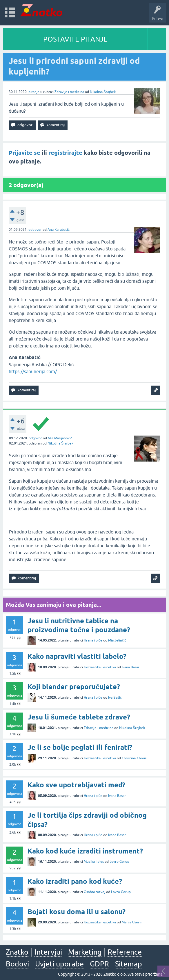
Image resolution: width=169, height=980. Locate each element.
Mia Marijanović (60, 438)
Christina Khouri (135, 758)
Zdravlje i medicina (69, 92)
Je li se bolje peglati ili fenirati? (80, 747)
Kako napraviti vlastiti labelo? (77, 656)
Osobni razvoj (95, 892)
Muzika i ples (94, 862)
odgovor (35, 230)
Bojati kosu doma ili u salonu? (77, 912)
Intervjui (48, 952)
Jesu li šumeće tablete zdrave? (79, 717)
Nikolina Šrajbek (103, 92)
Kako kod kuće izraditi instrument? (85, 851)
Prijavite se (24, 153)
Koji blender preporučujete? (74, 687)
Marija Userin (132, 922)
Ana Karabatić (59, 230)
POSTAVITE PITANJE (75, 39)
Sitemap (129, 964)
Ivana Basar (131, 667)
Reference (125, 952)
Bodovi (17, 964)
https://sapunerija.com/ (33, 371)
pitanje (34, 92)
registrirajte (65, 153)
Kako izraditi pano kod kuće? (75, 881)
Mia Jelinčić (117, 640)
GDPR (99, 964)
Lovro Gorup (119, 862)
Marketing (85, 952)
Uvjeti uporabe (59, 964)
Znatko (17, 952)
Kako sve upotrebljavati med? (76, 785)
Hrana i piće (93, 640)
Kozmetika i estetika (100, 667)
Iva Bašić (115, 698)
